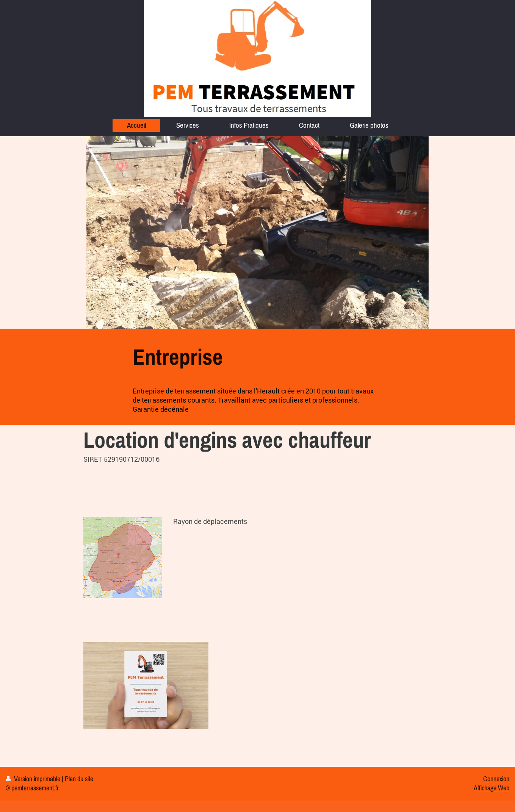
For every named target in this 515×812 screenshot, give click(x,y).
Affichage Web (492, 788)
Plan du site (79, 779)
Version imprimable (34, 779)
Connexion (496, 779)
